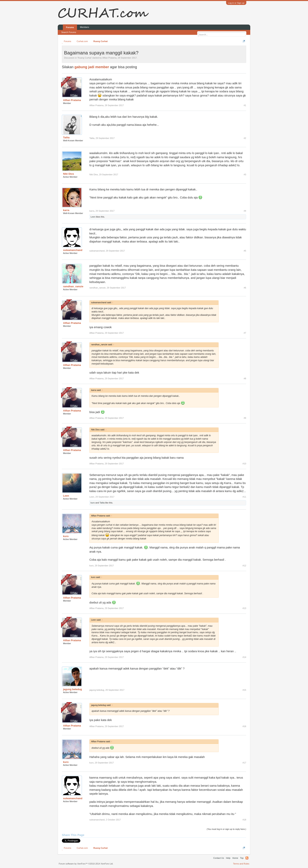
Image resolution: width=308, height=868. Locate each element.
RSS (247, 858)
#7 (245, 333)
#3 (245, 175)
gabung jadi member (92, 67)
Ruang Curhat (85, 58)
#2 (245, 138)
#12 (244, 566)
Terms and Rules (241, 864)
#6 (245, 288)
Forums (70, 27)
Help (228, 858)
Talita (66, 137)
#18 (244, 820)
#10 (244, 464)
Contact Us (219, 858)
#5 (245, 251)
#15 (244, 690)
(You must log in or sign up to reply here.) (226, 829)
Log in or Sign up (236, 3)
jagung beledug (72, 689)
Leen (93, 217)
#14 (244, 657)
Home (235, 858)
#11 (244, 497)
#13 (244, 608)
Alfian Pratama (109, 58)
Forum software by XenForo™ (86, 864)
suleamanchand (73, 250)
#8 (245, 378)
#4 (245, 211)
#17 (244, 763)
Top (242, 858)
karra (66, 210)
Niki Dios (69, 174)
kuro (93, 503)
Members (84, 27)
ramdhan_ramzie (73, 286)
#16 (244, 726)
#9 (245, 418)
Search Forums (69, 32)
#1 (245, 105)
